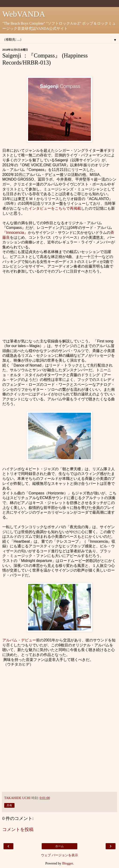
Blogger (67, 863)
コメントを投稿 (18, 829)
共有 (9, 805)
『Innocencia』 (15, 233)
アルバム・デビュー (19, 640)
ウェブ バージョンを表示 (59, 855)
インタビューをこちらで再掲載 (55, 208)
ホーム (59, 846)
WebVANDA (24, 14)
